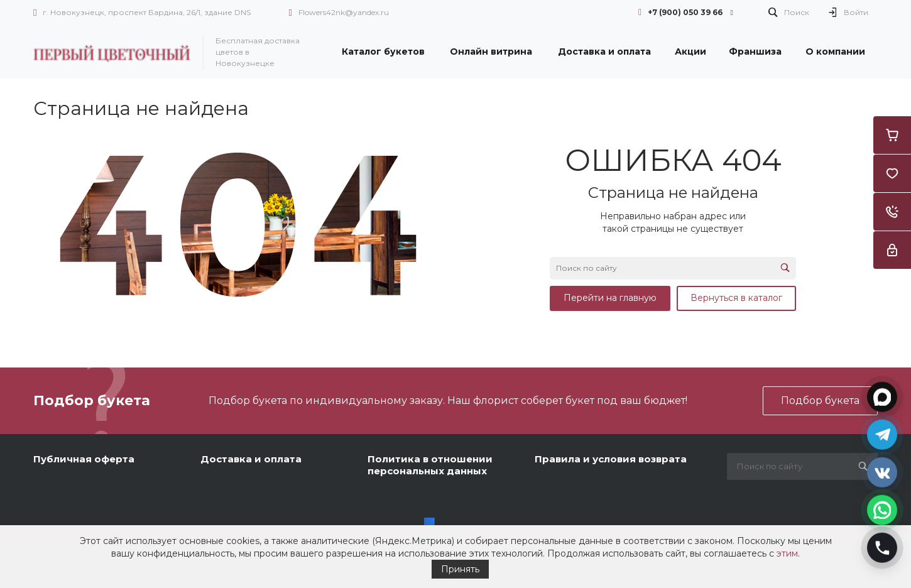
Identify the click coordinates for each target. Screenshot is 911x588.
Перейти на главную (610, 298)
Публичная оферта (84, 459)
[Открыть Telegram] (882, 433)
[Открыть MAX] (882, 396)
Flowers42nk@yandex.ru (344, 12)
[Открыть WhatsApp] (882, 509)
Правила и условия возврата (611, 459)
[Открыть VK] (882, 471)
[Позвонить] (882, 547)
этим (787, 553)
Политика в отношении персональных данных (430, 465)
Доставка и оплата (251, 459)
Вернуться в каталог (736, 298)
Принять (460, 569)
